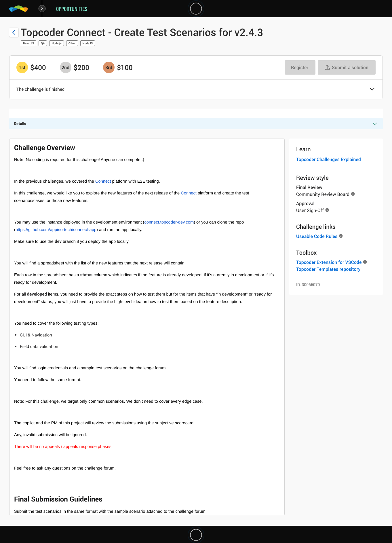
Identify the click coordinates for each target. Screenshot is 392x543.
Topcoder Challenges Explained (329, 159)
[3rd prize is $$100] (109, 67)
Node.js (56, 43)
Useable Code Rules (317, 236)
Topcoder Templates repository (328, 269)
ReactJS (28, 43)
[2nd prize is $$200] (66, 67)
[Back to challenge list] (14, 32)
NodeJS (88, 43)
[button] (372, 90)
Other (72, 43)
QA (43, 43)
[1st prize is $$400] (22, 67)
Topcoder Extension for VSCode (329, 262)
